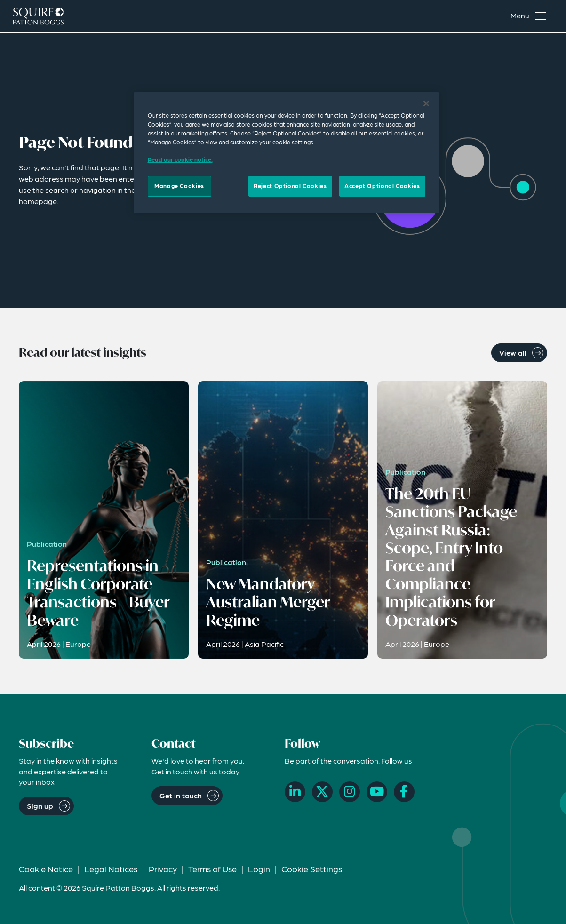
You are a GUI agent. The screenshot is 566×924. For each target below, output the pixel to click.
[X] (322, 792)
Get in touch (181, 795)
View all (513, 353)
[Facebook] (404, 792)
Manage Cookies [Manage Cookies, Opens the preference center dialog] (179, 186)
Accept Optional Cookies (382, 186)
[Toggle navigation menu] (530, 17)
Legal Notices (111, 869)
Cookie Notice (46, 869)
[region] (287, 152)
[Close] (426, 104)
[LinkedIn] (295, 792)
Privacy (163, 869)
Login (259, 869)
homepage (38, 201)
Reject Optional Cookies (290, 186)
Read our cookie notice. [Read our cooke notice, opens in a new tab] (180, 159)
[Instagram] (350, 792)
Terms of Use (212, 869)
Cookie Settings (312, 869)
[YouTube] (377, 792)
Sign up (40, 806)
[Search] (486, 17)
